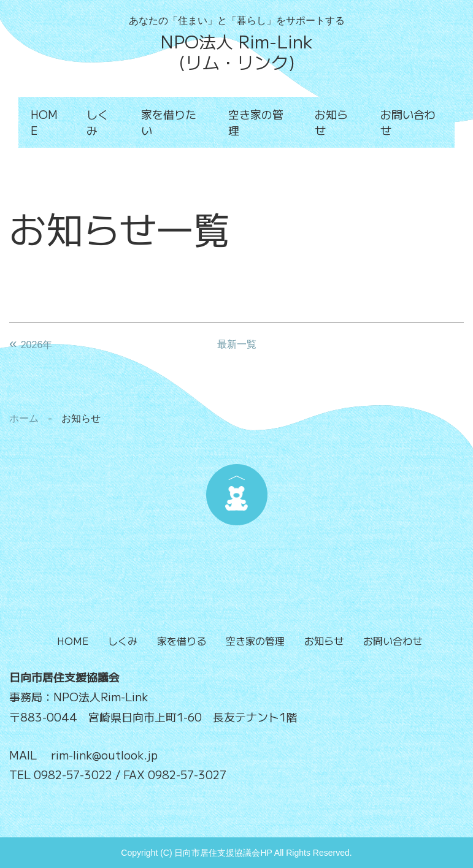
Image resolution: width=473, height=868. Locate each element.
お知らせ (331, 122)
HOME (44, 122)
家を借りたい (169, 122)
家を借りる (182, 641)
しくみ (98, 122)
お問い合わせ (408, 122)
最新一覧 (237, 344)
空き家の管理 (256, 122)
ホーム (24, 418)
